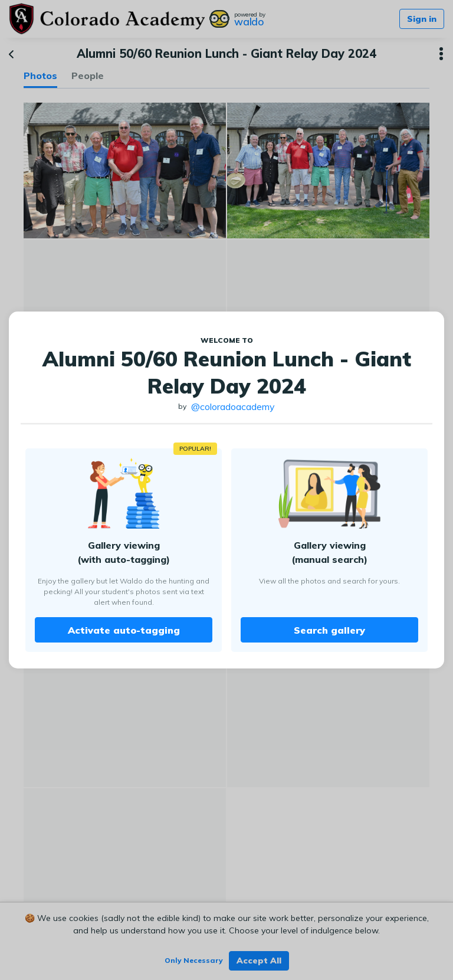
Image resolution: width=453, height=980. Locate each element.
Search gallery (329, 630)
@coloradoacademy (233, 407)
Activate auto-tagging (124, 630)
